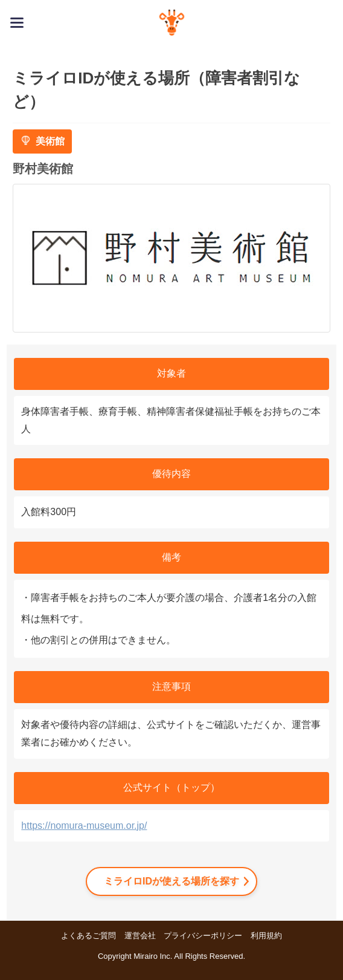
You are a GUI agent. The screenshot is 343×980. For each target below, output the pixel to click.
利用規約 (266, 936)
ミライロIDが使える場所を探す (171, 881)
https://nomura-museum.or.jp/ (84, 826)
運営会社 (140, 936)
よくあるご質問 (88, 936)
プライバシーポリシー (203, 936)
